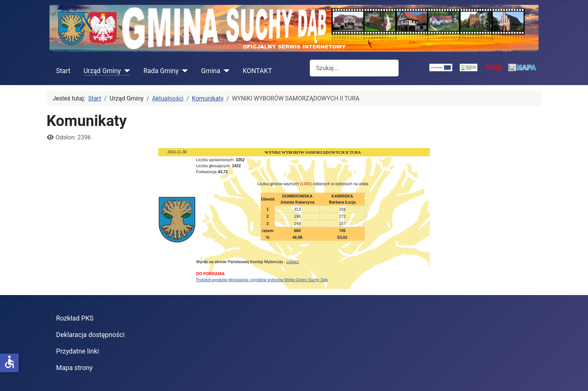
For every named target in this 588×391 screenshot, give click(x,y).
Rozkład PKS (75, 318)
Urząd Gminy (102, 71)
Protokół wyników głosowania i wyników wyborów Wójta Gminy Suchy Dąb (262, 280)
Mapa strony (74, 368)
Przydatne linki (78, 351)
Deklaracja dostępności (91, 335)
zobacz (292, 262)
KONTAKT (257, 71)
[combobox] (354, 68)
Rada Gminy (161, 71)
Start (63, 71)
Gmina (211, 71)
